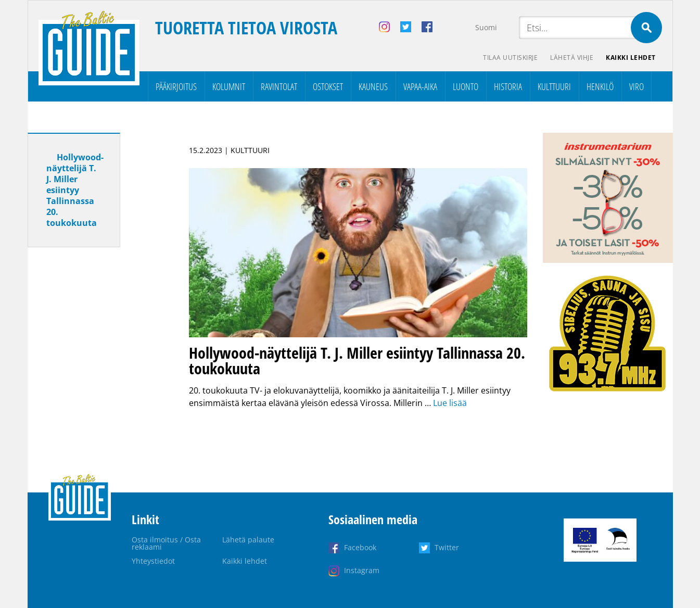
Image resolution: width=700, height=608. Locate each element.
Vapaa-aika (420, 86)
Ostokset (328, 86)
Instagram (362, 570)
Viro (637, 86)
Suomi (486, 27)
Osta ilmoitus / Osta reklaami (166, 543)
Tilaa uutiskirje (510, 58)
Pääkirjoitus (176, 86)
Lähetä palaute (248, 540)
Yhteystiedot (153, 561)
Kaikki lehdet (631, 58)
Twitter (447, 547)
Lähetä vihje (572, 58)
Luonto (466, 86)
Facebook (360, 547)
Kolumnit (229, 86)
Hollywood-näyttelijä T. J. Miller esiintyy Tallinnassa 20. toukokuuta (75, 190)
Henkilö (600, 86)
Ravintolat (279, 86)
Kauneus (373, 86)
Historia (508, 86)
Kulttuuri (554, 86)
